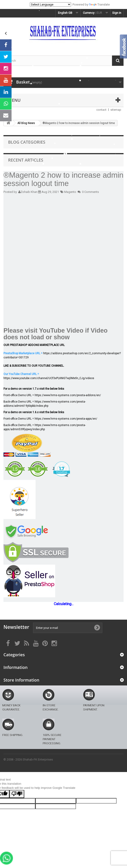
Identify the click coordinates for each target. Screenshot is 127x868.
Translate (99, 4)
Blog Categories (27, 142)
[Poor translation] (17, 794)
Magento (70, 192)
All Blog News (26, 123)
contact (101, 110)
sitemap (116, 110)
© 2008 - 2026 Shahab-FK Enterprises (28, 759)
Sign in (117, 13)
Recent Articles (26, 160)
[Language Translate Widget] (50, 4)
